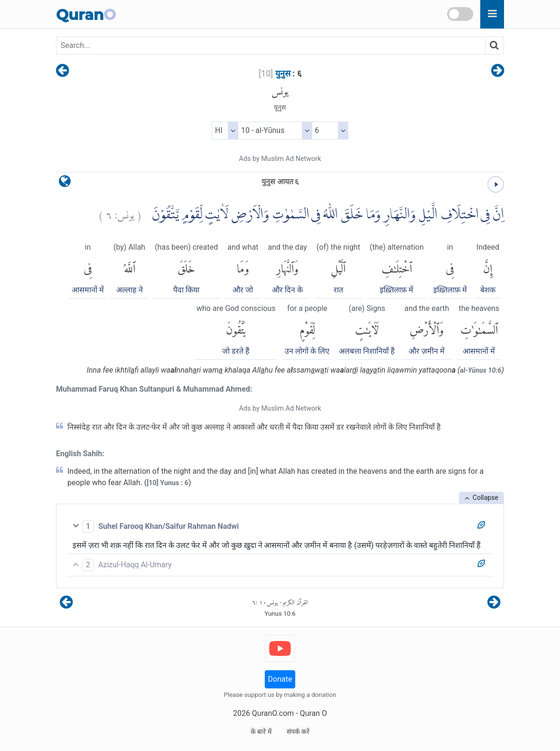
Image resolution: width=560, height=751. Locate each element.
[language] (65, 183)
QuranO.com (273, 713)
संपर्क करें (298, 732)
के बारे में (261, 732)
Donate (280, 679)
